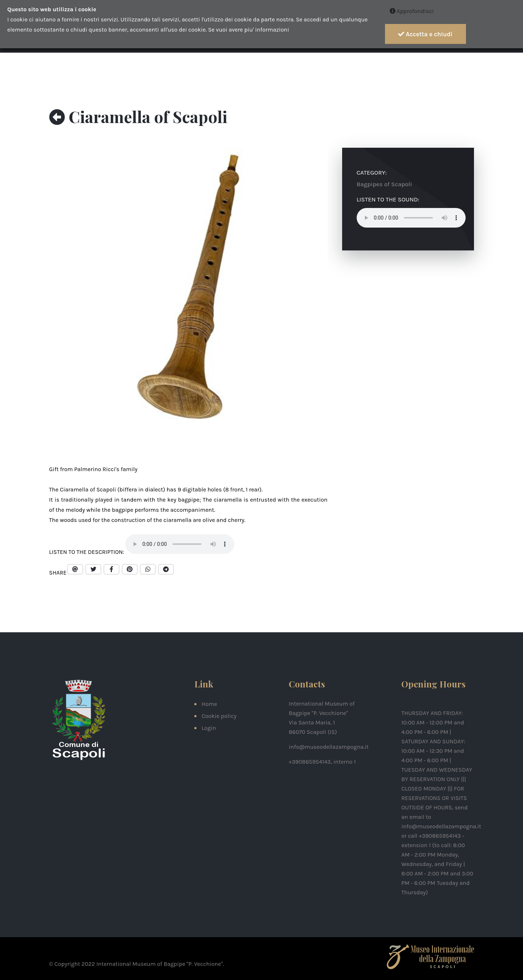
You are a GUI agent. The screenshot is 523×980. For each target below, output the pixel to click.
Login (209, 728)
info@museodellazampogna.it (329, 747)
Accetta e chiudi (425, 34)
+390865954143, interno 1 (322, 762)
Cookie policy (219, 716)
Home (209, 704)
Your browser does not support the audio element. (180, 544)
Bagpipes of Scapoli (384, 184)
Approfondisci (412, 11)
